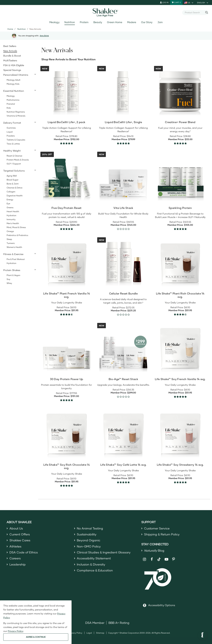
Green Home (115, 22)
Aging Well (12, 176)
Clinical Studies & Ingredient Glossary (104, 552)
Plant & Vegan (13, 275)
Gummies (11, 128)
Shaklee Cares (20, 540)
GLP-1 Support (14, 164)
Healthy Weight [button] (12, 151)
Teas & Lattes (13, 144)
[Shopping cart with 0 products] (176, 2)
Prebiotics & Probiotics (17, 235)
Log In (164, 2)
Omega (10, 231)
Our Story (147, 22)
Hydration (11, 215)
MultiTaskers (10, 60)
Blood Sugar (13, 180)
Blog (154, 550)
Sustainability (87, 534)
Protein (84, 22)
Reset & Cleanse (14, 156)
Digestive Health (15, 196)
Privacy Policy (76, 633)
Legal (89, 633)
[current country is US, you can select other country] (189, 2)
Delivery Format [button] (12, 123)
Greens (10, 207)
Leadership (18, 564)
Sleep (9, 239)
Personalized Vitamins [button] (16, 75)
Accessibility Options (162, 605)
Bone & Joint (13, 184)
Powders (11, 136)
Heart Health (13, 211)
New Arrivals (10, 51)
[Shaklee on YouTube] (166, 559)
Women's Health (14, 247)
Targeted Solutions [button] (14, 171)
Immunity (11, 219)
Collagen (11, 192)
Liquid (10, 132)
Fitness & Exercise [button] (13, 254)
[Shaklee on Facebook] (152, 559)
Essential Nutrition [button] (14, 91)
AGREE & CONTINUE (36, 637)
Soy (8, 279)
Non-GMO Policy (89, 546)
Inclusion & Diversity (91, 564)
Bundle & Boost (12, 56)
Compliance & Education (95, 570)
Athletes (15, 546)
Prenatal (11, 104)
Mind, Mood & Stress (16, 227)
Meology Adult (13, 80)
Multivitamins (13, 100)
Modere (132, 22)
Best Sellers (10, 46)
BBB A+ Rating (119, 623)
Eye (8, 204)
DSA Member (95, 623)
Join (160, 22)
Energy (10, 200)
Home (10, 29)
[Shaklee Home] (106, 13)
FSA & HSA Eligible (14, 65)
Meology (54, 22)
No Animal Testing (90, 528)
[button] (202, 635)
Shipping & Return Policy (162, 534)
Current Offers (20, 534)
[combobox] (194, 12)
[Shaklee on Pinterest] (174, 559)
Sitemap (100, 633)
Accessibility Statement (94, 558)
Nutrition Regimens (16, 112)
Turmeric (11, 243)
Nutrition (70, 22)
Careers (15, 558)
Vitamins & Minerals (16, 116)
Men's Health (13, 223)
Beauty (98, 22)
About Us (16, 528)
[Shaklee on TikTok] (159, 557)
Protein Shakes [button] (12, 270)
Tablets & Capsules (16, 140)
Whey (9, 283)
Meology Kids (13, 84)
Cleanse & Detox (14, 188)
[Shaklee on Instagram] (145, 559)
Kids (9, 108)
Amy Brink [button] (44, 36)
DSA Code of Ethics (24, 552)
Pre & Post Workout (16, 259)
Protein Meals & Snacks (18, 160)
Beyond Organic (89, 540)
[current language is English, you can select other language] (203, 2)
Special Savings (12, 70)
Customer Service (157, 528)
